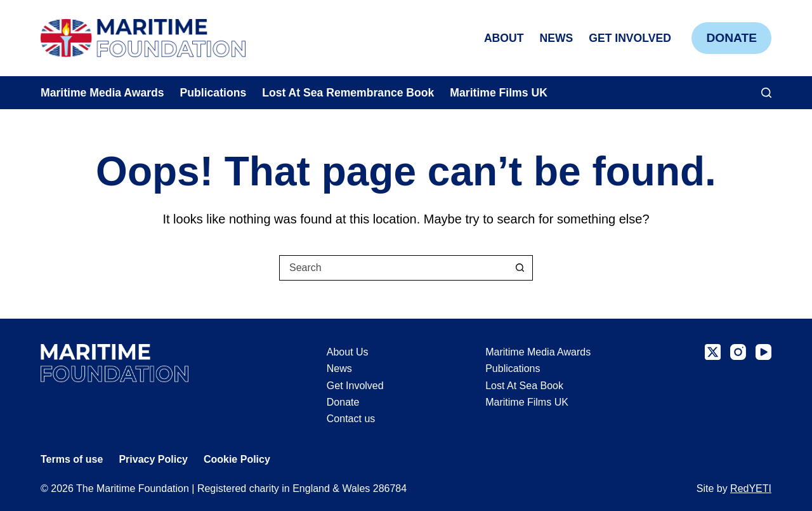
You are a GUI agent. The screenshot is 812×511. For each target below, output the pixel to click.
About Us (348, 352)
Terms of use (72, 459)
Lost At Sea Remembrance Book (348, 93)
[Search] (766, 93)
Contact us (351, 419)
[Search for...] (393, 268)
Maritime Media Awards (102, 93)
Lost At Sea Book (524, 386)
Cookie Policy (237, 459)
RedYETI (751, 488)
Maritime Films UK (499, 93)
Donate (731, 38)
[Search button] (520, 268)
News (556, 38)
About (504, 38)
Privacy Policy (153, 459)
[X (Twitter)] (713, 352)
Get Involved (630, 38)
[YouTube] (763, 352)
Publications (213, 93)
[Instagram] (738, 352)
